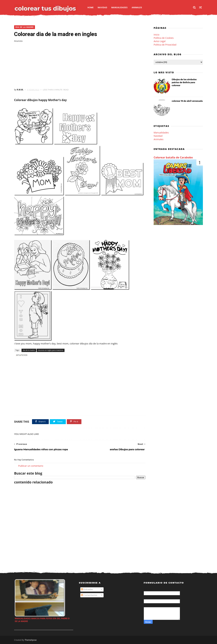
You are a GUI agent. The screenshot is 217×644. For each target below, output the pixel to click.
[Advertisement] (80, 65)
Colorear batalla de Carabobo (173, 157)
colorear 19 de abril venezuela (187, 101)
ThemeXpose (31, 640)
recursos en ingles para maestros (51, 350)
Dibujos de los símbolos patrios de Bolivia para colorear (184, 82)
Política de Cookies (164, 38)
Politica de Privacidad (165, 45)
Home (91, 7)
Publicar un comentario (31, 466)
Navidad (102, 7)
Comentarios (89, 595)
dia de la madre (25, 27)
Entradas (87, 589)
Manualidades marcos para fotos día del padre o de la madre (42, 620)
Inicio (157, 35)
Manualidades (119, 7)
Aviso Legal (160, 41)
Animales (137, 7)
